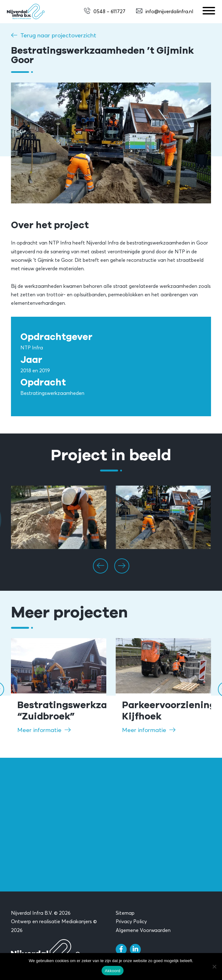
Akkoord (112, 971)
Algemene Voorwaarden (143, 930)
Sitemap (125, 913)
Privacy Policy (131, 921)
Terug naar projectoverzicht (58, 35)
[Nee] (214, 967)
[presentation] (100, 566)
